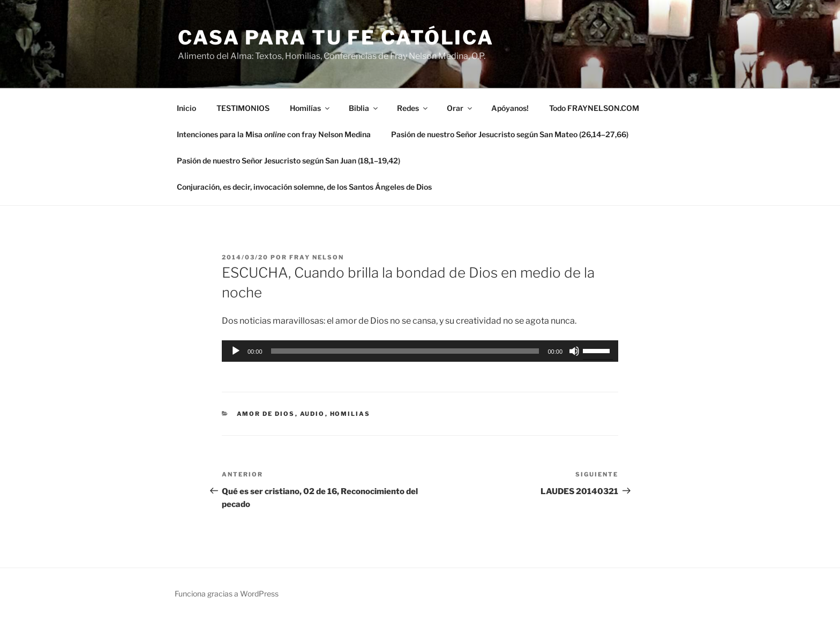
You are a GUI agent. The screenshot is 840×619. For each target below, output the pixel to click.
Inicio (186, 108)
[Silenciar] (574, 351)
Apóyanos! (510, 108)
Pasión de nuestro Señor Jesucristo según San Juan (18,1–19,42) (288, 161)
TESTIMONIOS (243, 108)
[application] (420, 351)
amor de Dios (266, 414)
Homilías (310, 108)
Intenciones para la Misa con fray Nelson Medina (274, 134)
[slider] (405, 351)
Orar (460, 108)
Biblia (364, 108)
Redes (413, 108)
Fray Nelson (317, 257)
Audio (313, 414)
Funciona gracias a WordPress (227, 594)
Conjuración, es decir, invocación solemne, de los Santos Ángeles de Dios (304, 187)
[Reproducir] (236, 351)
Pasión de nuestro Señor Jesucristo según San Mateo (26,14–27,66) (510, 134)
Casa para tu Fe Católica (336, 38)
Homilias (350, 414)
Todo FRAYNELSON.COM (594, 108)
